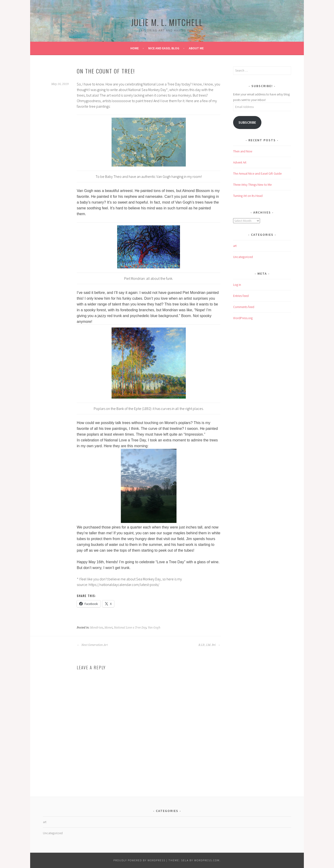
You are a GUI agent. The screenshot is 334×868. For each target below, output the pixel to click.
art (235, 246)
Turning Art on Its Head (248, 196)
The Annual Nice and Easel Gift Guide (257, 173)
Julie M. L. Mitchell (167, 22)
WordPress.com (207, 860)
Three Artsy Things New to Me (252, 185)
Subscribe (247, 122)
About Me (196, 48)
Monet (108, 628)
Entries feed (241, 296)
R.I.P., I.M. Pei (209, 645)
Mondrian (96, 628)
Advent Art (240, 162)
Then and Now (243, 151)
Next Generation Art (92, 645)
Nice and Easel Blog (164, 48)
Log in (237, 285)
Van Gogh (154, 628)
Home (135, 48)
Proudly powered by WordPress (139, 860)
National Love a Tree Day (130, 628)
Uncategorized (243, 257)
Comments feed (244, 307)
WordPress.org (243, 318)
